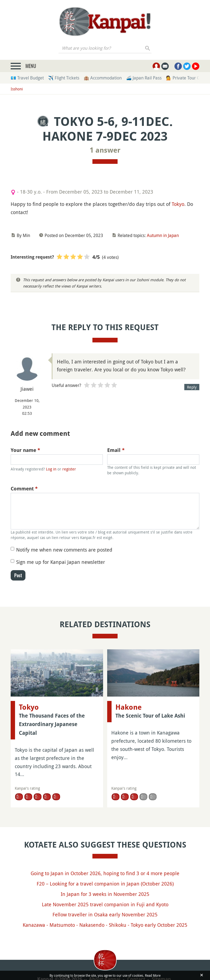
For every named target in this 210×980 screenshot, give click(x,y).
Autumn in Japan (163, 235)
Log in (51, 469)
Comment (24, 489)
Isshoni (17, 89)
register (69, 469)
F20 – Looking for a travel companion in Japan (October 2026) (105, 884)
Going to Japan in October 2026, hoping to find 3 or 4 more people (105, 873)
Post (18, 575)
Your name (25, 450)
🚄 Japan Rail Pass (144, 78)
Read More (153, 975)
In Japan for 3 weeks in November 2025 (105, 894)
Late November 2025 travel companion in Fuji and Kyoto (105, 904)
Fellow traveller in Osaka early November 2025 (105, 914)
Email (116, 450)
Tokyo (178, 204)
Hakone (129, 707)
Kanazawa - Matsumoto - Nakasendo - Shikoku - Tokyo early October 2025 (105, 925)
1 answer (105, 150)
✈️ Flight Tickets (64, 78)
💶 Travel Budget (27, 78)
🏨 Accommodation (103, 78)
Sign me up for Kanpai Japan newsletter (61, 562)
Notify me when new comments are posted (64, 550)
